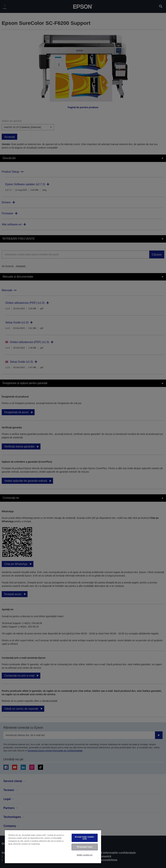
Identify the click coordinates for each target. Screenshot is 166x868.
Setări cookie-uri (85, 855)
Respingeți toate (85, 847)
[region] (53, 847)
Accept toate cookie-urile (85, 838)
